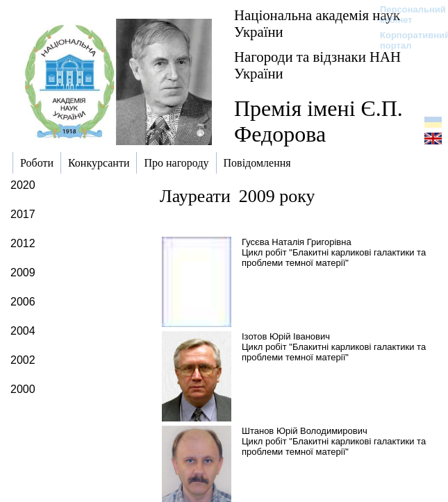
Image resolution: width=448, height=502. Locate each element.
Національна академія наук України (317, 23)
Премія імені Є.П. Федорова (318, 121)
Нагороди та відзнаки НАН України (317, 65)
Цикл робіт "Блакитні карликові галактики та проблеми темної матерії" (334, 258)
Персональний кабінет (406, 15)
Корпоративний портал (406, 40)
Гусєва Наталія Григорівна (297, 242)
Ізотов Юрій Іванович (286, 336)
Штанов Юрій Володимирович (305, 431)
